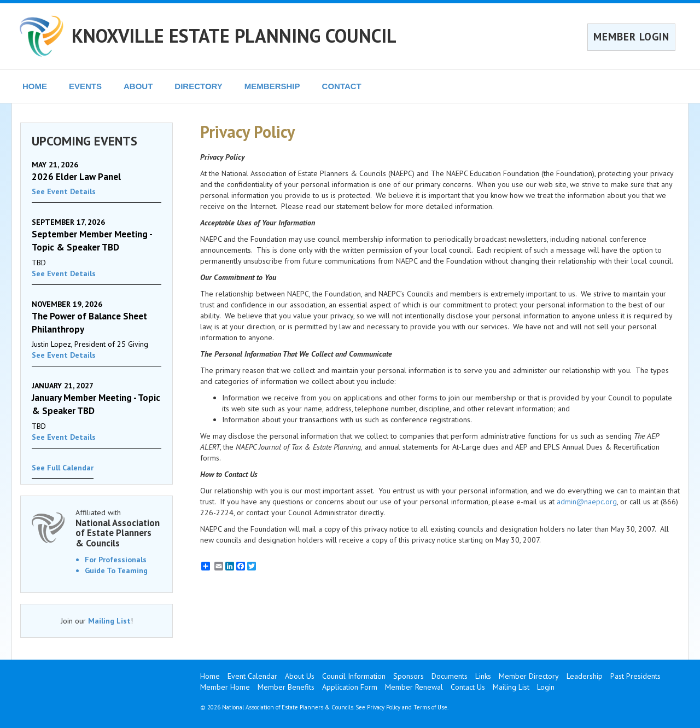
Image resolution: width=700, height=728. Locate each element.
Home (210, 676)
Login (546, 687)
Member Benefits (286, 687)
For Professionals (116, 560)
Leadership (585, 676)
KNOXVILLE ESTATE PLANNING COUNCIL (234, 36)
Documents (450, 676)
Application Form (350, 687)
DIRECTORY (199, 86)
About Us (300, 676)
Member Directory (529, 676)
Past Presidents (635, 676)
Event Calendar (252, 676)
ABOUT (138, 86)
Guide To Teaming (116, 570)
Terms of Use (430, 707)
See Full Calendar (63, 468)
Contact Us (468, 687)
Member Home (225, 687)
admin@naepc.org (587, 502)
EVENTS (85, 86)
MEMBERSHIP (272, 86)
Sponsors (409, 676)
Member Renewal (414, 687)
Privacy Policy (384, 707)
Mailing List (109, 621)
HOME (35, 86)
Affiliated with (118, 528)
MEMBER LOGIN (631, 37)
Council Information (354, 676)
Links (483, 676)
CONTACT (342, 86)
